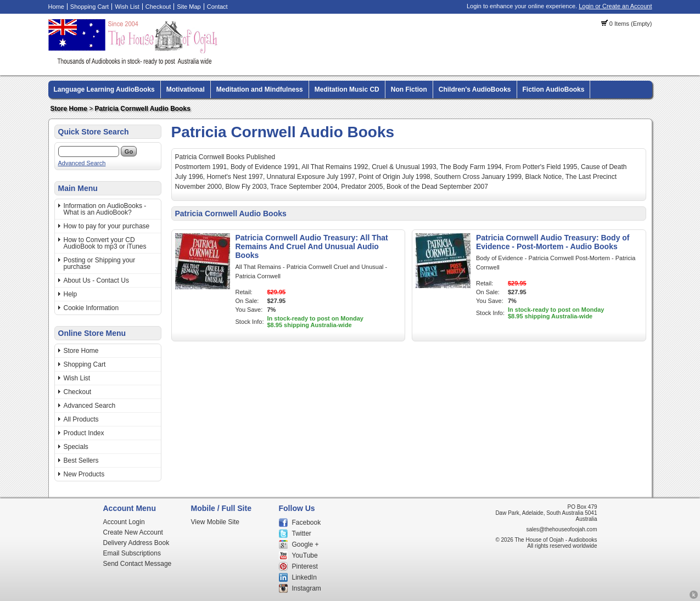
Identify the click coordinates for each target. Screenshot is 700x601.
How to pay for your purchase (107, 226)
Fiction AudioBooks (554, 89)
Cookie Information (91, 308)
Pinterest (305, 566)
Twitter (302, 533)
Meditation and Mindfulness (260, 89)
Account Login (124, 522)
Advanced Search (82, 163)
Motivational (186, 89)
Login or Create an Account (615, 6)
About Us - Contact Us (96, 280)
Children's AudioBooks (475, 89)
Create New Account (133, 532)
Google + (306, 544)
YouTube (305, 555)
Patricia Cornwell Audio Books (143, 109)
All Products (81, 419)
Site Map (189, 7)
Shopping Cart (89, 7)
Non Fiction (409, 89)
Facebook (307, 523)
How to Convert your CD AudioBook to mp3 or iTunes (105, 243)
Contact (217, 7)
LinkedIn (304, 577)
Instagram (307, 588)
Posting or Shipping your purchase (100, 263)
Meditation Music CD (347, 89)
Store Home (69, 109)
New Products (84, 474)
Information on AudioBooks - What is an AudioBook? (105, 209)
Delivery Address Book (136, 543)
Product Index (84, 433)
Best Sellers (81, 460)
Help (71, 294)
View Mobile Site (215, 522)
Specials (76, 447)
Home (56, 7)
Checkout (158, 7)
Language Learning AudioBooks (104, 89)
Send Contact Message (138, 564)
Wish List (127, 7)
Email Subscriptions (132, 553)
